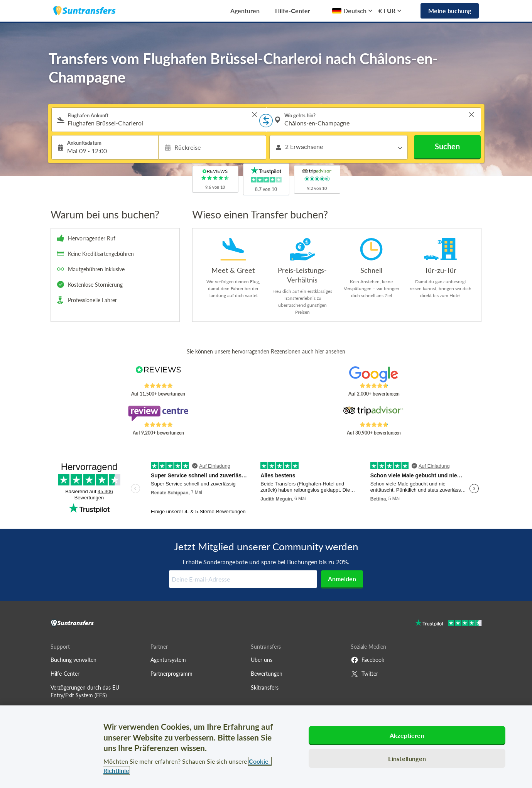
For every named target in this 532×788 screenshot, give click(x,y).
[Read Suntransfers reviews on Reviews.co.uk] (158, 374)
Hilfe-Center (293, 11)
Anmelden (342, 579)
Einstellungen (407, 758)
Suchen (447, 146)
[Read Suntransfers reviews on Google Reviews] (374, 374)
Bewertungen (267, 674)
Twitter (364, 674)
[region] (266, 747)
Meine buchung (450, 11)
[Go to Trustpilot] (448, 624)
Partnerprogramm (171, 674)
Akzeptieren (407, 735)
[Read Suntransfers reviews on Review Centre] (158, 413)
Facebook (367, 660)
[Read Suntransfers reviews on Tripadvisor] (374, 413)
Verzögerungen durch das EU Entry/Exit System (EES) (85, 691)
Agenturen (245, 11)
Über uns (262, 660)
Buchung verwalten (73, 660)
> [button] (255, 115)
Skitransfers (265, 687)
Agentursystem (168, 660)
